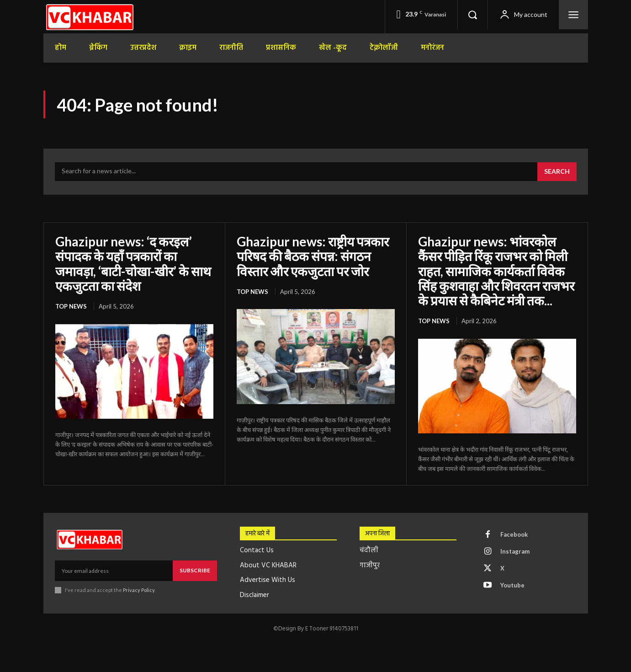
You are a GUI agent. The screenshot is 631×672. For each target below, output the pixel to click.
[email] (114, 571)
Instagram (515, 551)
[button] (472, 15)
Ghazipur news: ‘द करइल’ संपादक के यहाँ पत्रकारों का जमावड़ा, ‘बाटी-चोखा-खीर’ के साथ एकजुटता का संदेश (133, 264)
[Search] (557, 172)
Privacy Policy (139, 590)
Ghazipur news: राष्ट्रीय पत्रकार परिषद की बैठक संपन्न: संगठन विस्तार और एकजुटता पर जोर (313, 256)
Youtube (512, 585)
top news (71, 306)
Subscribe (195, 570)
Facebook (514, 534)
